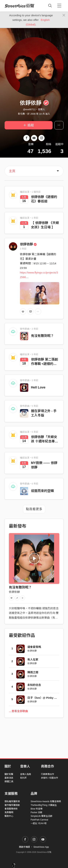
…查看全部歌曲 (18, 711)
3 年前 (23, 249)
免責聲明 (9, 812)
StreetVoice (19, 6)
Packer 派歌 (37, 812)
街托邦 (23, 778)
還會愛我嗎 (34, 647)
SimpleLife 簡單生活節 (41, 816)
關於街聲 (9, 774)
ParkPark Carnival (39, 820)
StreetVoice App (41, 847)
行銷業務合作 (48, 774)
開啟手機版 (24, 847)
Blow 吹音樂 (37, 809)
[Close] (64, 15)
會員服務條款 (11, 809)
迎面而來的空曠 (42, 491)
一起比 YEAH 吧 (39, 823)
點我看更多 (34, 509)
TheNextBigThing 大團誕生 (44, 805)
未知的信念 (34, 685)
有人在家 (33, 660)
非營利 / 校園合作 (50, 778)
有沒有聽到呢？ (42, 336)
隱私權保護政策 (12, 801)
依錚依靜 (28, 244)
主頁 (12, 171)
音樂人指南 (26, 774)
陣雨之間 (33, 672)
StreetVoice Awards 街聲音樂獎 (46, 801)
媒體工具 (9, 782)
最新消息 (9, 778)
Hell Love (38, 387)
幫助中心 (9, 816)
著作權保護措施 (12, 805)
